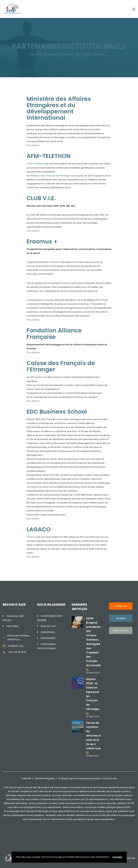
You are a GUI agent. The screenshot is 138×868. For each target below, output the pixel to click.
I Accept (117, 857)
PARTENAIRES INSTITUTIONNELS (47, 646)
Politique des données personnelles (80, 778)
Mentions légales (45, 778)
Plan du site (110, 778)
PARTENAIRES (48, 638)
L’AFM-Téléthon (36, 164)
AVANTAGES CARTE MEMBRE (50, 618)
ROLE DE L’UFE (48, 626)
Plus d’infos (33, 145)
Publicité (26, 778)
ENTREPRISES (48, 632)
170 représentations (96, 799)
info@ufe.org (15, 646)
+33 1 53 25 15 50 (17, 652)
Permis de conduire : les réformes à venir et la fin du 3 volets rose (93, 736)
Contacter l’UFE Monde (13, 618)
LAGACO (31, 537)
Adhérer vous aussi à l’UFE (91, 815)
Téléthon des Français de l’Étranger (50, 176)
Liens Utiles (13, 626)
